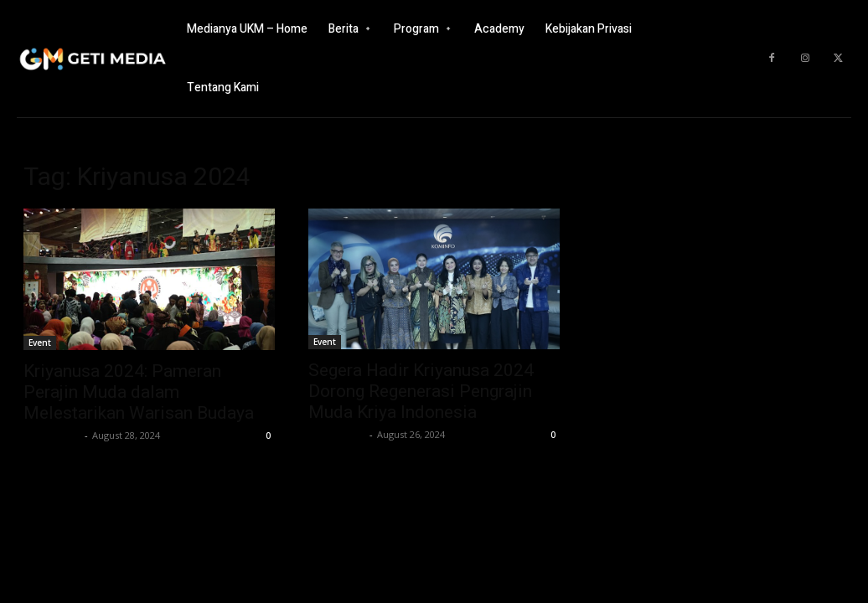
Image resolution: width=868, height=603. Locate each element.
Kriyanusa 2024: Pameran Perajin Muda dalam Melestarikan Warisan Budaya (139, 392)
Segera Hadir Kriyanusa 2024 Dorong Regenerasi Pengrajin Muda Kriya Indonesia (421, 391)
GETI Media (52, 435)
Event (40, 343)
